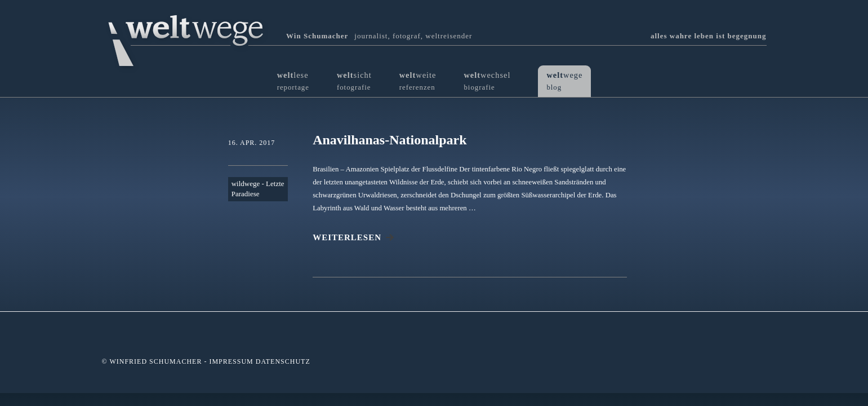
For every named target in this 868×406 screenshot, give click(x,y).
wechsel (487, 81)
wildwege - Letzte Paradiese (258, 189)
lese (293, 81)
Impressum (231, 361)
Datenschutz (283, 361)
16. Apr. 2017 (252, 143)
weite (418, 81)
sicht (354, 81)
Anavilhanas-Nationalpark (390, 140)
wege (564, 81)
